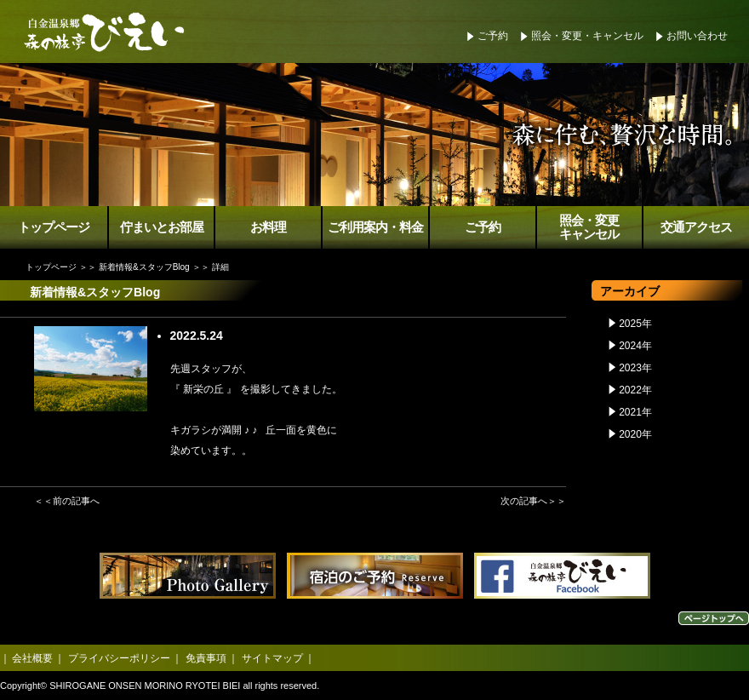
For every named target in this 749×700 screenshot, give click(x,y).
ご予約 (493, 36)
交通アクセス (696, 227)
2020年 (635, 434)
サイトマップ (272, 658)
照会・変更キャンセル (589, 228)
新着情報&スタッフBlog (144, 267)
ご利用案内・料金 (375, 227)
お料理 (268, 227)
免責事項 (206, 658)
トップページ (54, 227)
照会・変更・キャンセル (587, 36)
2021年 (635, 412)
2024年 (635, 346)
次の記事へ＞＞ (533, 501)
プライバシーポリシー (119, 658)
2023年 (635, 368)
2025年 (635, 324)
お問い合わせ (697, 36)
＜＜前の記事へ (67, 501)
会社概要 (32, 658)
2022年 (635, 390)
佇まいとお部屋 (162, 227)
